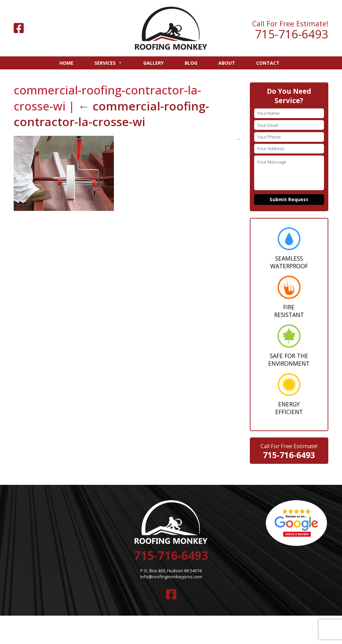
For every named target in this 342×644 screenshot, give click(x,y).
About (227, 63)
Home (66, 63)
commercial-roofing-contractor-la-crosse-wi (111, 113)
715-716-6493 (292, 34)
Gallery (153, 63)
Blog (191, 63)
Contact (268, 63)
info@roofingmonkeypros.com (171, 576)
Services (108, 63)
